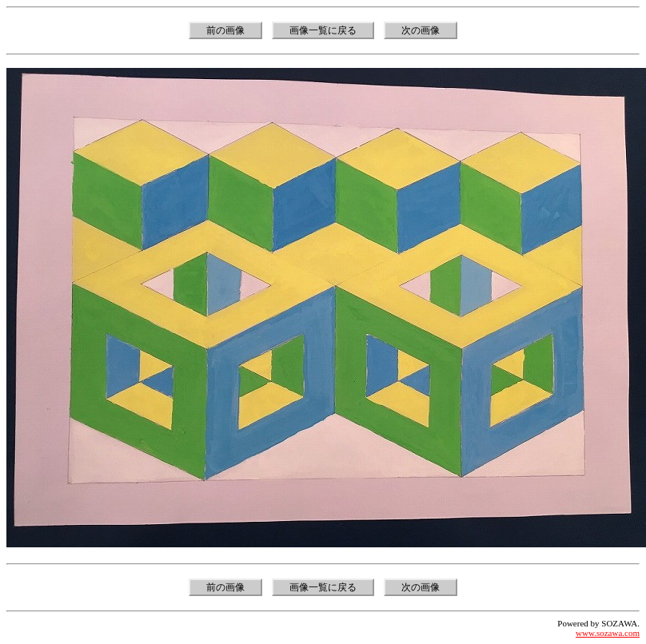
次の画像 (421, 30)
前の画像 (225, 30)
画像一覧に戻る (323, 30)
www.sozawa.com (608, 633)
